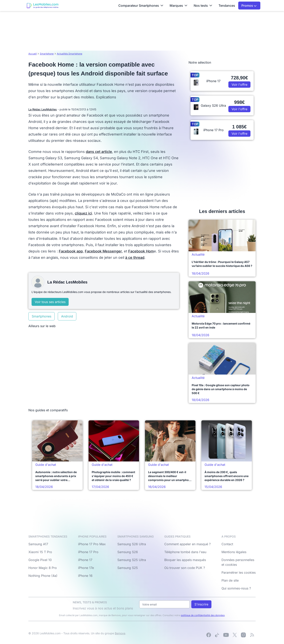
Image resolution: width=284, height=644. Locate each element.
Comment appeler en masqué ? (187, 544)
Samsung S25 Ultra (132, 560)
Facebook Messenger (103, 251)
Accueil (33, 54)
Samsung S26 (128, 552)
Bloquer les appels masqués (185, 560)
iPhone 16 (85, 576)
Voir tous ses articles (50, 302)
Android (67, 316)
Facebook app (71, 251)
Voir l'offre (239, 85)
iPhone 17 (85, 560)
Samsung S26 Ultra (132, 544)
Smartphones (42, 316)
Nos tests (203, 6)
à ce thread (135, 258)
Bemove (120, 633)
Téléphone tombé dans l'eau (185, 552)
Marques (178, 6)
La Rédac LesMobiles (43, 109)
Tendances (227, 6)
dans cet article (99, 152)
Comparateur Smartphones (141, 6)
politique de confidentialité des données (203, 615)
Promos (249, 6)
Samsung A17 (38, 544)
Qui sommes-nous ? (236, 588)
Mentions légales (234, 552)
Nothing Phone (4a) (43, 576)
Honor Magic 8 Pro (43, 568)
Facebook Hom (141, 251)
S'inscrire (201, 604)
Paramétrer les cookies (239, 572)
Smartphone (47, 54)
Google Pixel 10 (40, 560)
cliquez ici (83, 213)
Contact (227, 544)
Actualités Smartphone (70, 54)
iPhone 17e (86, 568)
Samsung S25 (128, 568)
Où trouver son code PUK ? (185, 568)
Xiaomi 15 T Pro (40, 552)
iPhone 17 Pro (88, 552)
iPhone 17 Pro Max (92, 544)
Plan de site (230, 580)
